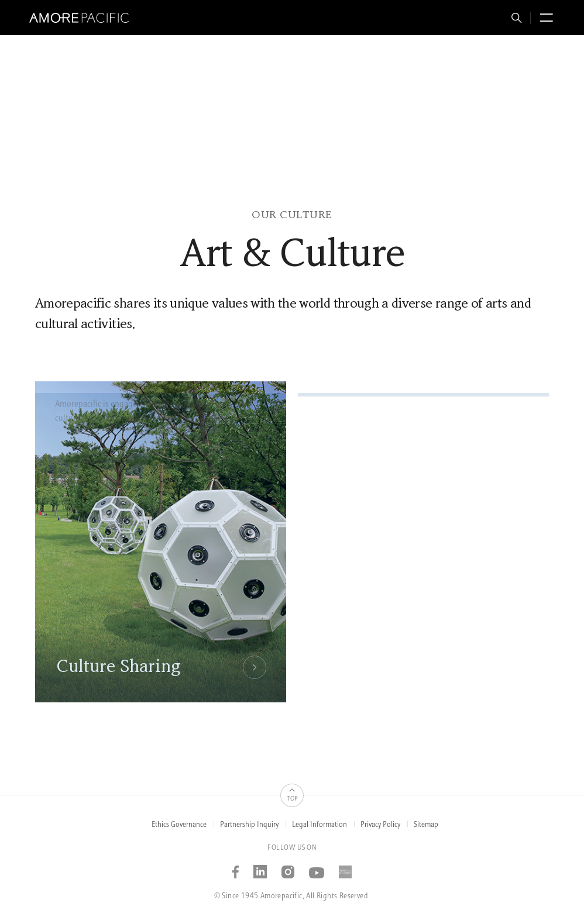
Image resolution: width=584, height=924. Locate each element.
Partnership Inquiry (249, 825)
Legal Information (320, 825)
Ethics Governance (179, 825)
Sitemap (426, 825)
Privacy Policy (380, 825)
